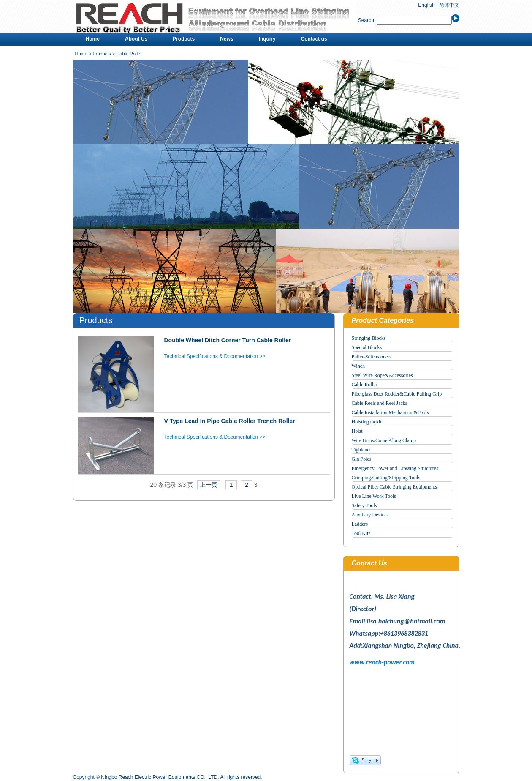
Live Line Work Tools (374, 496)
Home (93, 39)
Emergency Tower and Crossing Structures (395, 468)
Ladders (360, 524)
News (227, 39)
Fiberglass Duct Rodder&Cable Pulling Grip (397, 394)
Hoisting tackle (367, 422)
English (426, 5)
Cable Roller (365, 385)
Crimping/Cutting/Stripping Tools (386, 478)
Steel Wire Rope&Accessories (382, 375)
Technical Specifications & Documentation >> (215, 356)
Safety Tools (364, 505)
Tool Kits (361, 533)
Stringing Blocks (369, 338)
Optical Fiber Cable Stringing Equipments (395, 487)
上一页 (209, 485)
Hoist (357, 431)
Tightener (361, 450)
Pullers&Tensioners (372, 357)
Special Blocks (367, 347)
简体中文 (449, 5)
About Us (136, 39)
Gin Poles (362, 459)
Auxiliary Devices (370, 515)
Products (184, 39)
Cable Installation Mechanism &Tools (390, 412)
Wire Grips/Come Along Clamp (384, 440)
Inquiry (267, 39)
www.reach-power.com (382, 662)
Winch (358, 366)
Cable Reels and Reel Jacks (380, 403)
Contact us (314, 39)
